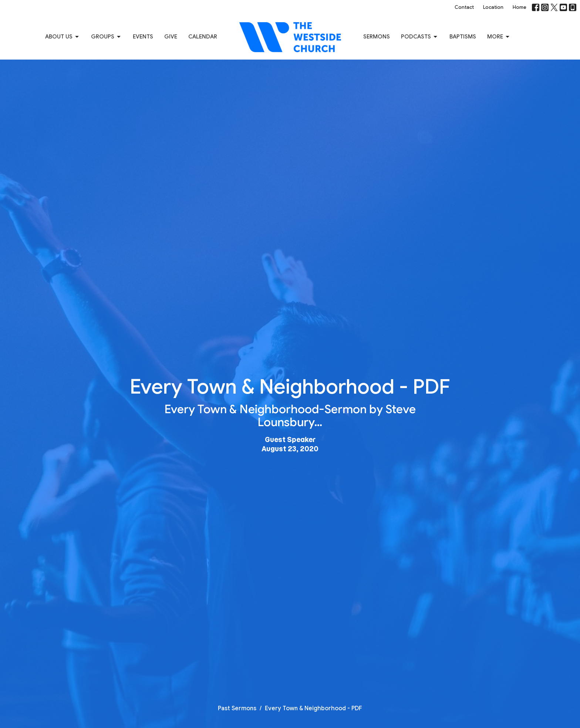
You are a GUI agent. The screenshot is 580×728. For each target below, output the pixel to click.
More (499, 37)
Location (493, 7)
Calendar (203, 37)
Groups (106, 37)
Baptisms (463, 37)
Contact (464, 7)
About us (63, 37)
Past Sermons (237, 708)
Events (143, 37)
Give (171, 37)
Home (520, 7)
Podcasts (420, 37)
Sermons (377, 37)
